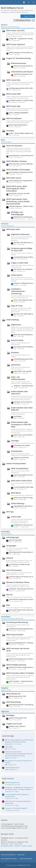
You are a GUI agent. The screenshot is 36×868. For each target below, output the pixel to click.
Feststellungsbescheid (12, 768)
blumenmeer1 (9, 744)
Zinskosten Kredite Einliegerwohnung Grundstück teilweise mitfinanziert (22, 667)
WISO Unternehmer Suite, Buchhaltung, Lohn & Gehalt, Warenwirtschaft (18, 201)
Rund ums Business (14, 146)
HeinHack (24, 828)
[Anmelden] (29, 2)
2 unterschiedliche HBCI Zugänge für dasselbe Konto (24, 487)
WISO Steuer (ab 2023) (15, 30)
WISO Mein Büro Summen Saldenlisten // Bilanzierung (22, 164)
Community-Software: (18, 865)
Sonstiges (10, 131)
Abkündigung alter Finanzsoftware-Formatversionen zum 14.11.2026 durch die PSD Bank (22, 552)
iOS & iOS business (14, 570)
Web (8, 605)
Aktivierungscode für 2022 (18, 696)
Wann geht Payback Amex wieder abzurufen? (22, 610)
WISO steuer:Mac (13, 80)
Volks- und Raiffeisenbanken (18, 378)
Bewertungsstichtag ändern (18, 125)
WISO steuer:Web (13, 94)
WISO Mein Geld (13, 229)
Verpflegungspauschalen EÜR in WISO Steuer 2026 (22, 88)
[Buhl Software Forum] (1, 2)
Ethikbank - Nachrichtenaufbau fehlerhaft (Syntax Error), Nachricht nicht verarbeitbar (24, 386)
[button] (33, 20)
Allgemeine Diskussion (20, 234)
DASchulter (5, 844)
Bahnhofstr (19, 844)
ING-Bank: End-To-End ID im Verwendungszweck (24, 402)
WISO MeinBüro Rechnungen (18, 170)
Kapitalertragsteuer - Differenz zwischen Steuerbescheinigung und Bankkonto (22, 206)
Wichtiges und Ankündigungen (17, 213)
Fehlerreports (17, 275)
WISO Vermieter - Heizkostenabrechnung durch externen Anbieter (22, 681)
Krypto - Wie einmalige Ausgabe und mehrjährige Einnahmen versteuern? (22, 133)
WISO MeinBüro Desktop (16, 161)
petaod (30, 846)
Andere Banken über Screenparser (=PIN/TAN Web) (21, 424)
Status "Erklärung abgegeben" (19, 113)
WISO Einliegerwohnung (16, 665)
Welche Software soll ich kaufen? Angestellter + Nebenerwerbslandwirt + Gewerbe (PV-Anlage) (22, 53)
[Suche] (24, 2)
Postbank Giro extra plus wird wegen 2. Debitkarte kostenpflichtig (24, 525)
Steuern (4, 25)
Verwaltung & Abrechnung (17, 622)
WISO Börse (16, 493)
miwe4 (7, 758)
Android (10, 558)
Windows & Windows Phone (18, 582)
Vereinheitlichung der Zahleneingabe (24, 257)
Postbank (15, 353)
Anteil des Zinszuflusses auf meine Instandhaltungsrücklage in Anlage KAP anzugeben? (24, 74)
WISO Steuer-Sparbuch (16, 44)
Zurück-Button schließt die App (19, 564)
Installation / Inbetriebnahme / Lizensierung (18, 291)
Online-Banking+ (18, 503)
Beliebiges (10, 715)
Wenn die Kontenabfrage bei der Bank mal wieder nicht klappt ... (24, 335)
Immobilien (6, 617)
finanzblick (5, 532)
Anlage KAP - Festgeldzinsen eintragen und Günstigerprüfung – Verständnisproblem (22, 39)
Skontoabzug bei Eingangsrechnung (21, 172)
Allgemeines (16, 325)
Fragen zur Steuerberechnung (18, 58)
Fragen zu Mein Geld (19, 263)
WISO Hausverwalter (15, 635)
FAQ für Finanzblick (15, 540)
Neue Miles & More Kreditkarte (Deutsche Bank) (24, 347)
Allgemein (5, 711)
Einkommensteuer (19, 63)
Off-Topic (10, 512)
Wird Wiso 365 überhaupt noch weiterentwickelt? (24, 243)
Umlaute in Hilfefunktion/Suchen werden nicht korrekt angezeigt (24, 283)
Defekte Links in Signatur (17, 726)
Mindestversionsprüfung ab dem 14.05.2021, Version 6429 (24, 217)
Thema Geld (16, 517)
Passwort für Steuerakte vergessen (16, 808)
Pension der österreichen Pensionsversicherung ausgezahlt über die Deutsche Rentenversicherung (24, 66)
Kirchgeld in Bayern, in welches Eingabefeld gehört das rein (22, 100)
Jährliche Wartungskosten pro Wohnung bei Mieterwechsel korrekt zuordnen (22, 659)
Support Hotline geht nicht (18, 718)
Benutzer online (7, 834)
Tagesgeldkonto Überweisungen (24, 506)
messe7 (12, 844)
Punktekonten (17, 451)
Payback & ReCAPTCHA (21, 458)
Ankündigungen (13, 537)
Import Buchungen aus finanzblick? (24, 475)
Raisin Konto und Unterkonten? (24, 435)
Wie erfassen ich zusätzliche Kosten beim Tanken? (24, 269)
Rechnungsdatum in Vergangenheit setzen (22, 181)
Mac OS (9, 595)
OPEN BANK (18, 416)
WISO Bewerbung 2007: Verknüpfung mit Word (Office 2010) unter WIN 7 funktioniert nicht (22, 705)
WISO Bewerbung (13, 702)
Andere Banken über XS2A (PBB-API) (22, 409)
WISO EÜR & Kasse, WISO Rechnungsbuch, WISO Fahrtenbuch (17, 189)
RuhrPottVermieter (7, 846)
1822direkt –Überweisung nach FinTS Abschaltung (22, 589)
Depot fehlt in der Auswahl (23, 371)
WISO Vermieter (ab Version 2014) (18, 650)
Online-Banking (13, 320)
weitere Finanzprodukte (16, 463)
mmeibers (17, 846)
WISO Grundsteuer (14, 118)
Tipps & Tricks (17, 306)
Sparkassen (16, 365)
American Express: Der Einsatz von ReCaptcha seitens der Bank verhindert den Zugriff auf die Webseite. (22, 577)
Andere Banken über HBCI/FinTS (19, 393)
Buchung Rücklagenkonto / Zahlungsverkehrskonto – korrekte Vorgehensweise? (22, 643)
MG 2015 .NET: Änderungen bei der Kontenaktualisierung (24, 314)
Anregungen (11, 546)
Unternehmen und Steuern (22, 72)
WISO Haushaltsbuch (20, 468)
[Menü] (34, 2)
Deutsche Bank (17, 340)
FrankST (24, 846)
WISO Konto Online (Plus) (21, 481)
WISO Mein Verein (14, 178)
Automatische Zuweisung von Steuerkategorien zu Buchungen (22, 599)
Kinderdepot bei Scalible (22, 445)
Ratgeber (5, 688)
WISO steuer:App (13, 106)
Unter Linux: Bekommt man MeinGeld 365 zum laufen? (24, 300)
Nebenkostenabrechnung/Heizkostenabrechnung (22, 629)
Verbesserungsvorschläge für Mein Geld (22, 249)
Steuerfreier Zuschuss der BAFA (19, 193)
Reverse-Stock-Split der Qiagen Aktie (24, 498)
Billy (6, 749)
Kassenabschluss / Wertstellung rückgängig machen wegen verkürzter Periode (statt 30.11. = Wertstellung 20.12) (22, 156)
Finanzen (5, 224)
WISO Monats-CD (13, 694)
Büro (3, 140)
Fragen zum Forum (14, 724)
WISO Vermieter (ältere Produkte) (20, 673)
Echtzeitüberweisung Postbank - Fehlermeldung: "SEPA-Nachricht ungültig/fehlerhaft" (24, 359)
